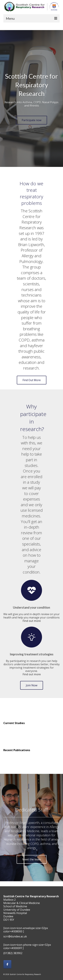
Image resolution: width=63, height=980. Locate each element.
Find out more (32, 621)
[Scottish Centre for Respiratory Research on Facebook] (7, 964)
